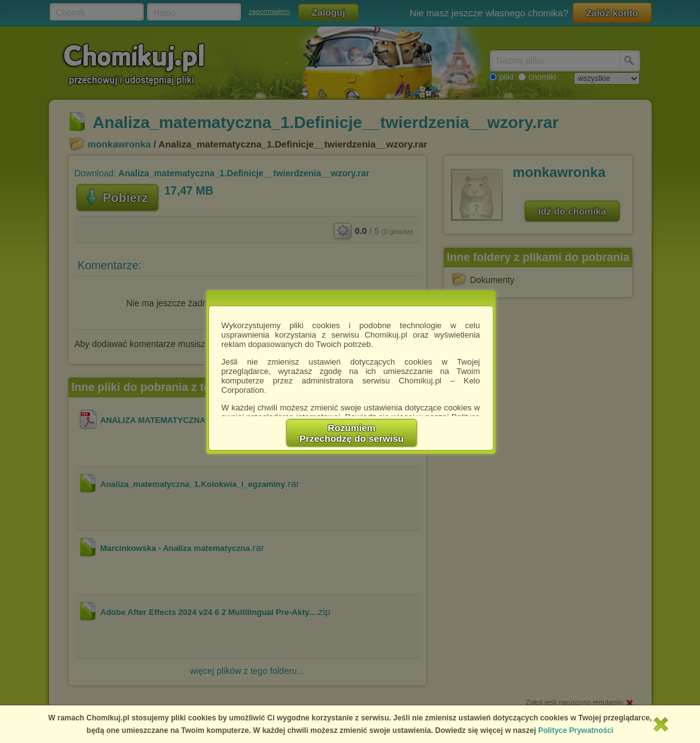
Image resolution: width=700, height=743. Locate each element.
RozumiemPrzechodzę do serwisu (352, 433)
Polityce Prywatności (576, 730)
